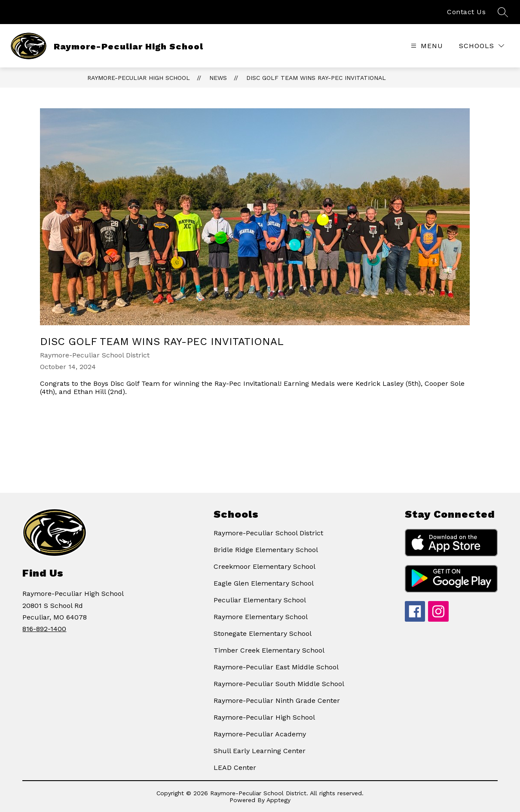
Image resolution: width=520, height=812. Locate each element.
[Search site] (503, 12)
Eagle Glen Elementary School (264, 583)
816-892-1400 (44, 629)
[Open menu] (426, 46)
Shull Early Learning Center (260, 751)
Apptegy (278, 800)
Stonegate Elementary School (263, 633)
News (218, 78)
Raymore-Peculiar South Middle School (279, 684)
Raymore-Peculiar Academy (260, 734)
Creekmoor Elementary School (265, 566)
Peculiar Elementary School (260, 600)
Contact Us (466, 12)
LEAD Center (235, 768)
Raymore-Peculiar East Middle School (276, 667)
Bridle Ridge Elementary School (266, 550)
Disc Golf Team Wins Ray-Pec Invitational (316, 78)
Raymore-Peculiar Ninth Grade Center (277, 701)
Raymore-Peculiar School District (268, 533)
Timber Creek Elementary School (269, 650)
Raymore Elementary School (261, 617)
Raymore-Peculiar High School (139, 78)
